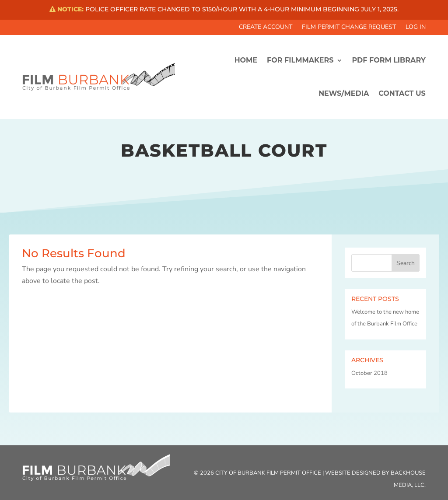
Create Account (266, 28)
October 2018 (369, 373)
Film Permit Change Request (349, 28)
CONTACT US (402, 93)
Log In (416, 28)
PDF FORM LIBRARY (389, 60)
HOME (246, 60)
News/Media (344, 93)
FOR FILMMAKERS (300, 60)
